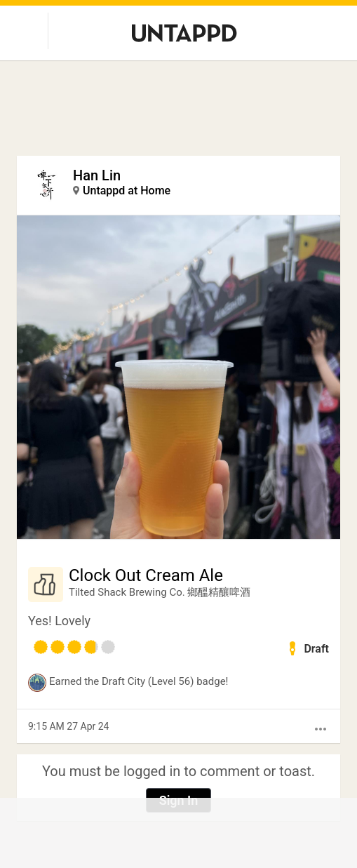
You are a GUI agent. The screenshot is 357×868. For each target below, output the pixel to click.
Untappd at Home (127, 191)
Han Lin (97, 175)
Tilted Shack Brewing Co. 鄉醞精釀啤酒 (160, 592)
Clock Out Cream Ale (146, 575)
